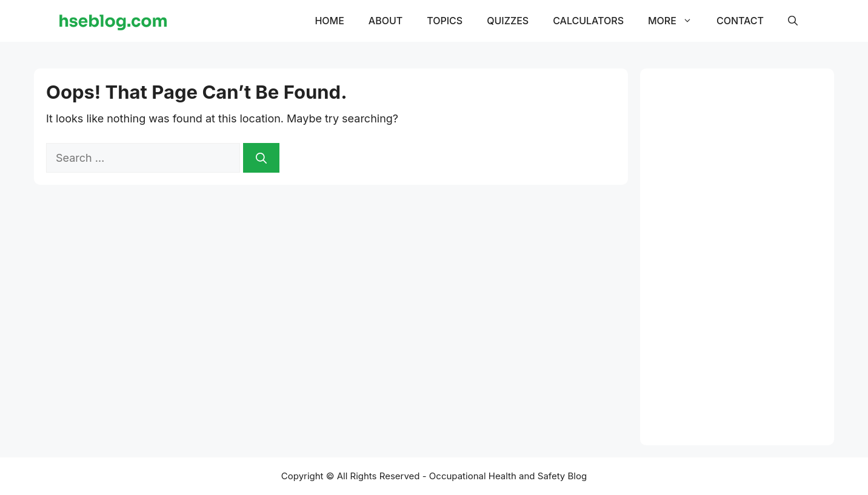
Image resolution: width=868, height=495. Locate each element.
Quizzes (508, 21)
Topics (445, 21)
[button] (793, 21)
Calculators (588, 21)
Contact (740, 21)
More (676, 21)
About (386, 21)
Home (329, 21)
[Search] (261, 158)
